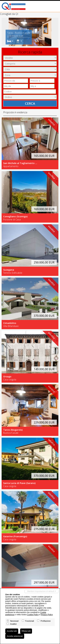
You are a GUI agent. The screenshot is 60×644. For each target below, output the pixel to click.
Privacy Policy (47, 615)
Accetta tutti (12, 631)
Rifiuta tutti (26, 631)
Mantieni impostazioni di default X (42, 591)
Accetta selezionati (15, 636)
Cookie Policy (33, 615)
